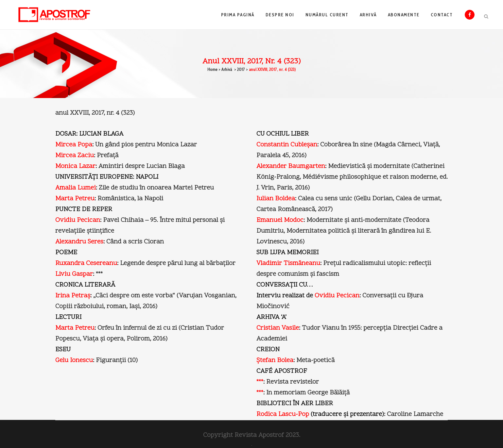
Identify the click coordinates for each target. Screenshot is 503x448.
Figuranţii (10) (117, 360)
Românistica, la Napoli (130, 199)
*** (99, 274)
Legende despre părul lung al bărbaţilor (178, 263)
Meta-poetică (315, 360)
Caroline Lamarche (415, 414)
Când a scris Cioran (135, 242)
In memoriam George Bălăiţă (308, 393)
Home (212, 69)
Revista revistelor (293, 382)
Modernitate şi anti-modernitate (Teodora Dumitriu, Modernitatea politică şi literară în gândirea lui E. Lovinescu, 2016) (344, 231)
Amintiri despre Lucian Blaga (142, 166)
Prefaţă (108, 156)
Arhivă (227, 69)
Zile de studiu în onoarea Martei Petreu (156, 188)
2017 (241, 69)
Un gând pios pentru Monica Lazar (146, 145)
